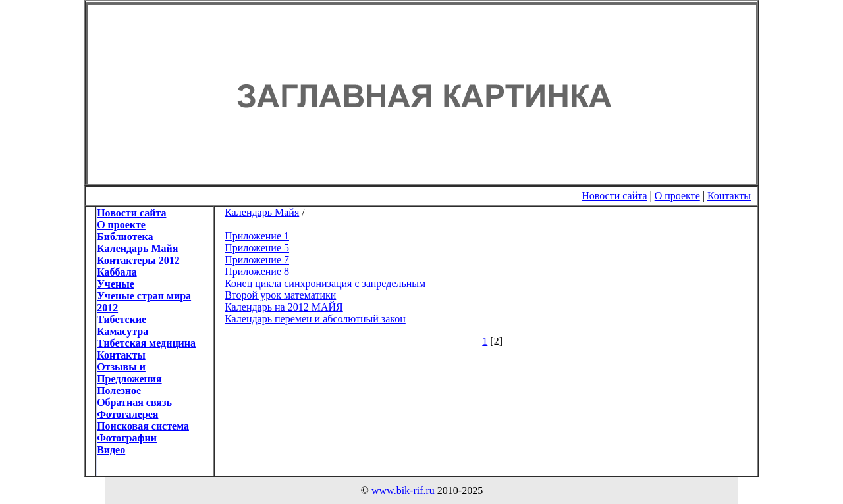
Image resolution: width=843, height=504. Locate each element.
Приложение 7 (257, 260)
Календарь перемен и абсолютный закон (315, 319)
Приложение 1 (257, 236)
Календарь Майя (262, 212)
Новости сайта (614, 196)
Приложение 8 (257, 271)
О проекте (677, 196)
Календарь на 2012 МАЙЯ (284, 307)
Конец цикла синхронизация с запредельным (325, 283)
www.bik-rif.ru (403, 491)
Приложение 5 (257, 248)
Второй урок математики (280, 295)
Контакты (729, 196)
